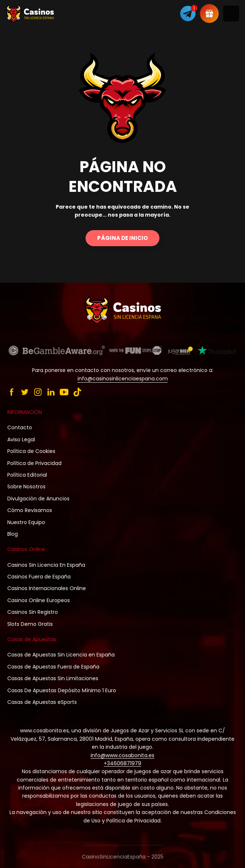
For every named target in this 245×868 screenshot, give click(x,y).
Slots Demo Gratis (30, 624)
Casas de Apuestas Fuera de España (53, 667)
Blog (13, 534)
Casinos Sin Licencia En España (46, 565)
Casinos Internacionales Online (47, 588)
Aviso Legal (21, 439)
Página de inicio (122, 238)
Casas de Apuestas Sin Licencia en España (61, 655)
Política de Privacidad (34, 463)
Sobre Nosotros (26, 487)
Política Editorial (27, 475)
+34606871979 (122, 763)
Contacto (20, 427)
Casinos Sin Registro (33, 612)
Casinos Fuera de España (39, 577)
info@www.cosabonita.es (122, 755)
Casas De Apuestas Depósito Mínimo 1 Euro (62, 690)
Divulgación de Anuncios (38, 499)
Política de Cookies (31, 451)
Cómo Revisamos (30, 510)
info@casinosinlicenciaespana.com (123, 379)
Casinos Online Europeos (39, 600)
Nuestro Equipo (26, 522)
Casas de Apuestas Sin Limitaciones (53, 678)
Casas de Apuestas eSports (42, 702)
